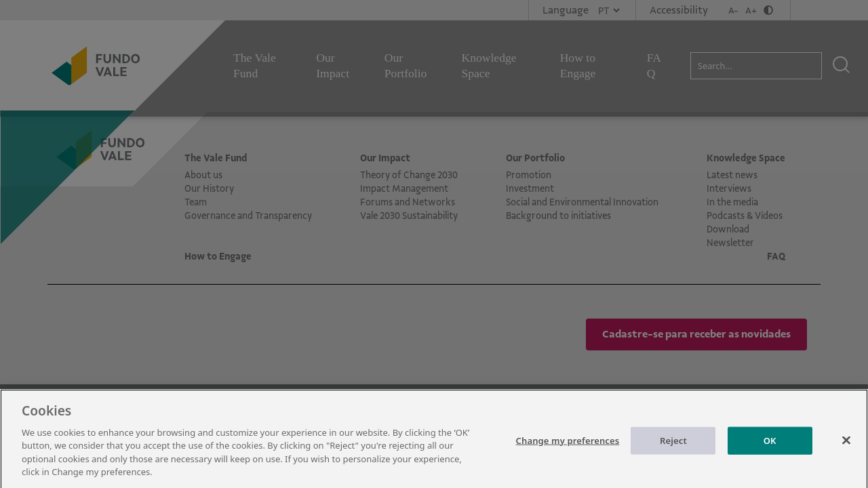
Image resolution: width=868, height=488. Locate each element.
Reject (673, 446)
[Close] (846, 446)
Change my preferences (568, 446)
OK (770, 446)
